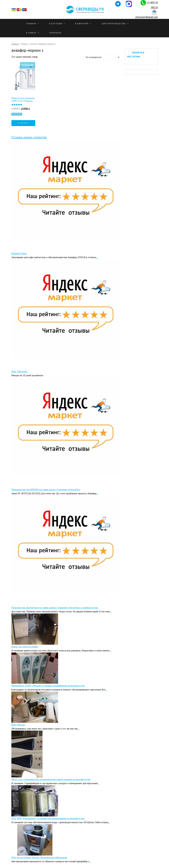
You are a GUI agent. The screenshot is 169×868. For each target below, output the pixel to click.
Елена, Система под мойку (25, 647)
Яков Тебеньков (19, 371)
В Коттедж (56, 24)
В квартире (82, 24)
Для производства (114, 24)
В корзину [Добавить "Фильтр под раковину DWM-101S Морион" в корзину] (23, 123)
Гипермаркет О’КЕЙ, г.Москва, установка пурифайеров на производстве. (48, 686)
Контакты (55, 33)
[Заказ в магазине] (101, 57)
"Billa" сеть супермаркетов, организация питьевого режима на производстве (51, 779)
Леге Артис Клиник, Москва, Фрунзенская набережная (39, 857)
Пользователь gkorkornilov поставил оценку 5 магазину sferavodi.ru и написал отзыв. (55, 608)
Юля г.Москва (18, 725)
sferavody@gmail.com (147, 17)
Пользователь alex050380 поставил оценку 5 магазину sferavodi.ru (46, 490)
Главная (31, 24)
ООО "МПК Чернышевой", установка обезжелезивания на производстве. (48, 818)
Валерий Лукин (19, 253)
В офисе (31, 33)
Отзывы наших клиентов (29, 137)
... (98, 257)
